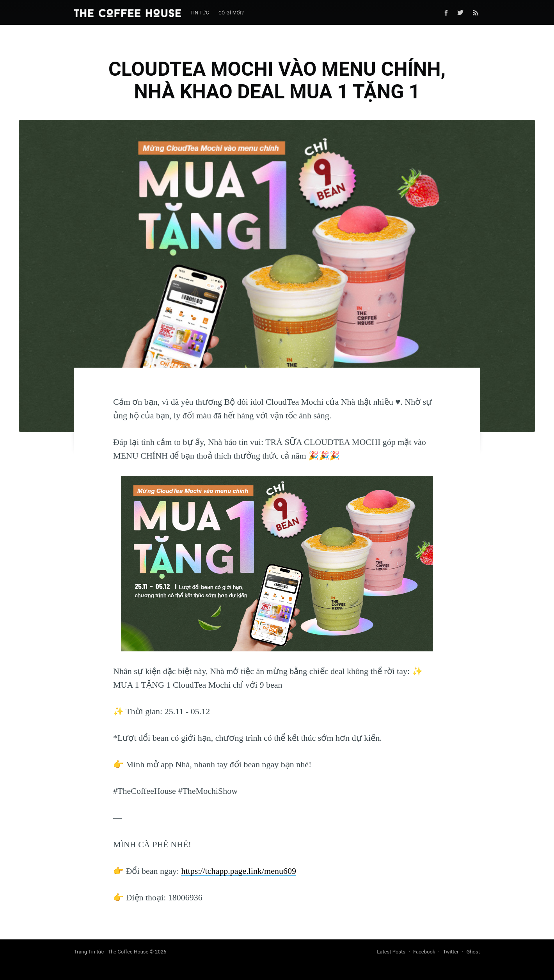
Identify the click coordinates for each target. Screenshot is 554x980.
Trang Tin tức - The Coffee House (111, 952)
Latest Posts (391, 952)
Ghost (473, 952)
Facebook (424, 952)
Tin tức (200, 13)
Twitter (451, 952)
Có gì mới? (231, 13)
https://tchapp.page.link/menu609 (239, 871)
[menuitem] (200, 13)
